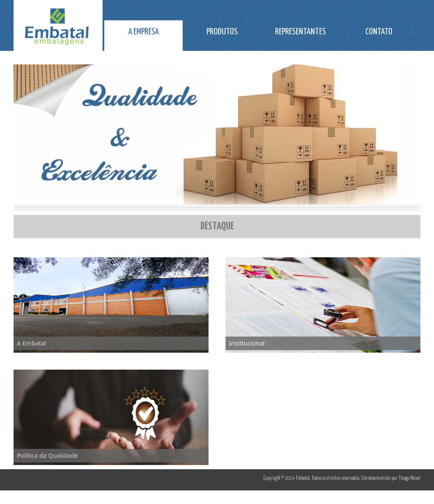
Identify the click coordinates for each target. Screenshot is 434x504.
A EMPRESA (144, 32)
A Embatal (32, 343)
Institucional (247, 343)
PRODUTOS (222, 32)
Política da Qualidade (47, 455)
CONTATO (379, 32)
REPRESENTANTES (300, 32)
